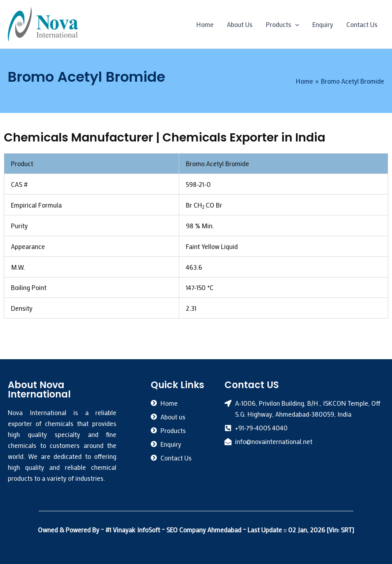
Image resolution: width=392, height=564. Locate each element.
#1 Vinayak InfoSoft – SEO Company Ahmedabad (174, 530)
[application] (295, 24)
